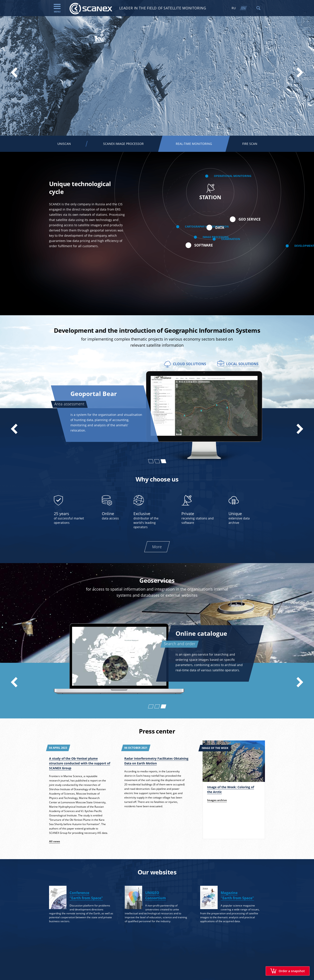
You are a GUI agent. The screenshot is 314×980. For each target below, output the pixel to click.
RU (234, 8)
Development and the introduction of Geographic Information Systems (157, 330)
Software (204, 245)
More (157, 547)
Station (210, 192)
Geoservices (157, 580)
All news (55, 841)
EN (243, 8)
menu (57, 9)
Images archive (217, 800)
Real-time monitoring (15, 2)
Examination (231, 239)
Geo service (250, 219)
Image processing (216, 237)
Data (220, 228)
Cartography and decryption (207, 227)
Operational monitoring (233, 176)
